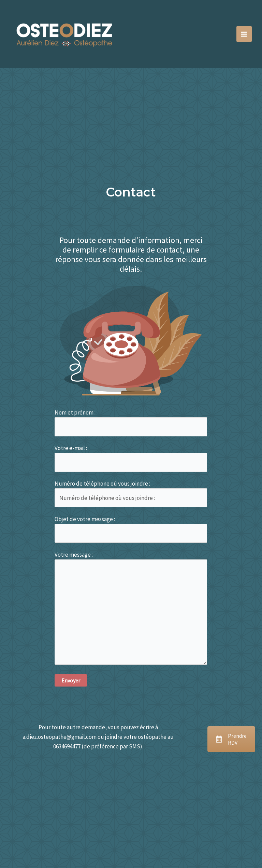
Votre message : (131, 609)
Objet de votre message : (131, 529)
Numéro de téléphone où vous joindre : (131, 494)
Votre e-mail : (131, 458)
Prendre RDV (231, 739)
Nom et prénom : (131, 423)
